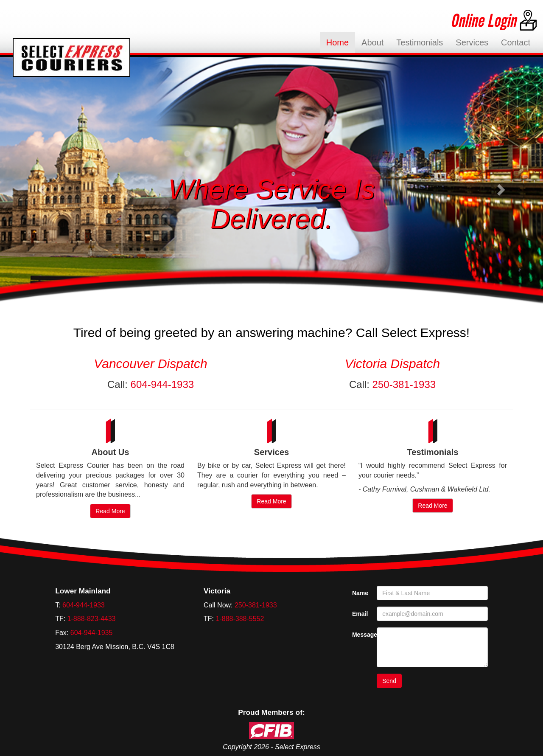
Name (360, 593)
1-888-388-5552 (240, 619)
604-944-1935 (92, 633)
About (372, 42)
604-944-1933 (162, 384)
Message (361, 635)
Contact (516, 42)
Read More (110, 511)
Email (360, 614)
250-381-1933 (404, 384)
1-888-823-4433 (92, 619)
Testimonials (420, 42)
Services (472, 42)
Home (341, 42)
